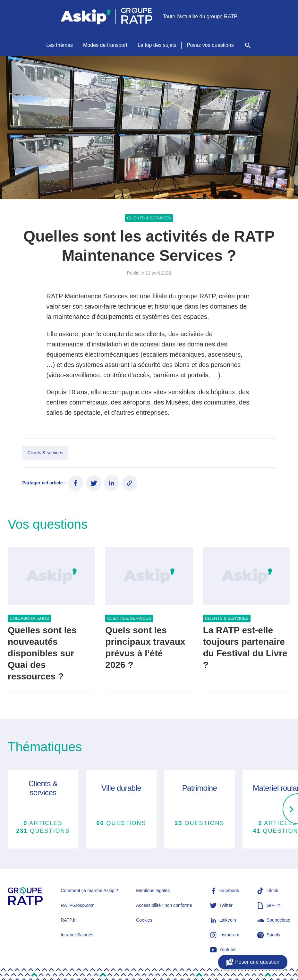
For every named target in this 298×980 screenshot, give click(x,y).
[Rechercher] (248, 49)
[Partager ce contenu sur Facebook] (76, 483)
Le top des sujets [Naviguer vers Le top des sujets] (157, 45)
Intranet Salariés (77, 935)
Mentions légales (153, 891)
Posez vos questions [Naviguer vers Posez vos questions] (210, 45)
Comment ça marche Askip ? (89, 891)
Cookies (144, 920)
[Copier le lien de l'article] (130, 483)
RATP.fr (68, 920)
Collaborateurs (29, 618)
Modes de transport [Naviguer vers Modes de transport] (105, 45)
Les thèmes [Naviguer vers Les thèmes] (60, 45)
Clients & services (149, 218)
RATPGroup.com (78, 905)
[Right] (290, 809)
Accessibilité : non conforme (164, 905)
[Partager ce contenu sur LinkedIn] (112, 483)
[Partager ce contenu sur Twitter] (94, 483)
